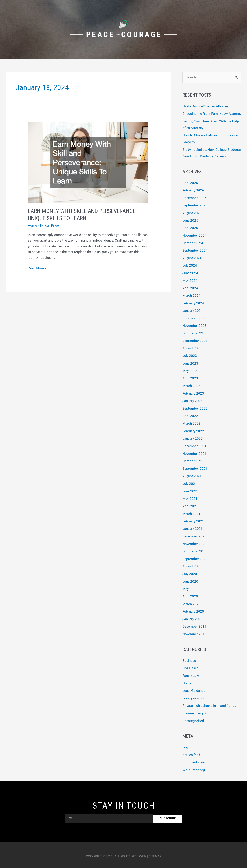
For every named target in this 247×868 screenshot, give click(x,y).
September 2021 (195, 469)
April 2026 (190, 183)
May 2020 (190, 589)
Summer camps (194, 713)
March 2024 (191, 296)
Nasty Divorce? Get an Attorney (205, 106)
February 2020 (193, 612)
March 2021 (191, 514)
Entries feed (191, 755)
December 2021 (194, 446)
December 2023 (194, 318)
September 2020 (195, 559)
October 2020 (193, 551)
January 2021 (193, 529)
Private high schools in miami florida (209, 706)
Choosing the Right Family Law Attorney (212, 114)
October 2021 (193, 461)
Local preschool (194, 698)
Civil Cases (190, 668)
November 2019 (194, 634)
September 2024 (195, 251)
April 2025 (190, 228)
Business (189, 661)
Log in (187, 747)
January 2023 (193, 401)
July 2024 (190, 266)
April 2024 (190, 288)
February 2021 (193, 521)
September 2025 (195, 205)
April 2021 (190, 506)
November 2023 (194, 326)
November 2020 (194, 544)
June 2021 (190, 491)
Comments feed (194, 762)
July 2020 (190, 574)
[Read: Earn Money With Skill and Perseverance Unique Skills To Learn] (88, 162)
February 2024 (193, 303)
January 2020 (193, 619)
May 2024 (190, 281)
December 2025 (194, 198)
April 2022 (190, 416)
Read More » (37, 268)
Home (32, 226)
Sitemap (155, 857)
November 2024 (194, 236)
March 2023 (191, 386)
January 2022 (193, 439)
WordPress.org (194, 770)
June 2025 (190, 221)
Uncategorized (193, 721)
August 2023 (192, 348)
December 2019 (194, 627)
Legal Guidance (194, 691)
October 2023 (193, 333)
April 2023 (190, 378)
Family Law (191, 676)
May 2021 (190, 499)
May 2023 (190, 371)
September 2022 (195, 409)
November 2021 (194, 454)
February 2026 (193, 191)
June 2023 (190, 364)
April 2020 (190, 596)
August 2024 (192, 258)
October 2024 (193, 243)
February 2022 (193, 431)
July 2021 (190, 484)
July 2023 (190, 356)
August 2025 (192, 213)
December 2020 (194, 536)
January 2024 (193, 311)
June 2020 (190, 582)
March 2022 (191, 424)
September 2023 (195, 341)
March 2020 (191, 604)
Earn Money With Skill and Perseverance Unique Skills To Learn (83, 214)
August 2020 (192, 566)
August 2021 (192, 476)
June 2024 (190, 273)
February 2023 (193, 394)
